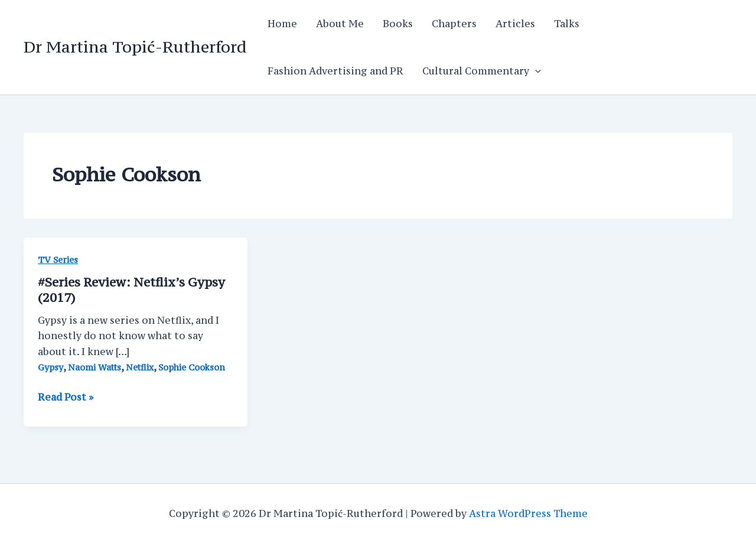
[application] (535, 71)
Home (282, 24)
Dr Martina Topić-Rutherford (135, 47)
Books (398, 24)
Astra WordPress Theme (528, 513)
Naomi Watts (94, 367)
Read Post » (66, 397)
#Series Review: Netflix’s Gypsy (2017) (131, 290)
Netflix (140, 367)
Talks (567, 24)
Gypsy (50, 367)
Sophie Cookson (192, 367)
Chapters (454, 24)
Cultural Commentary (482, 71)
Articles (515, 24)
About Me (340, 24)
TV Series (58, 260)
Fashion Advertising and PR (335, 71)
